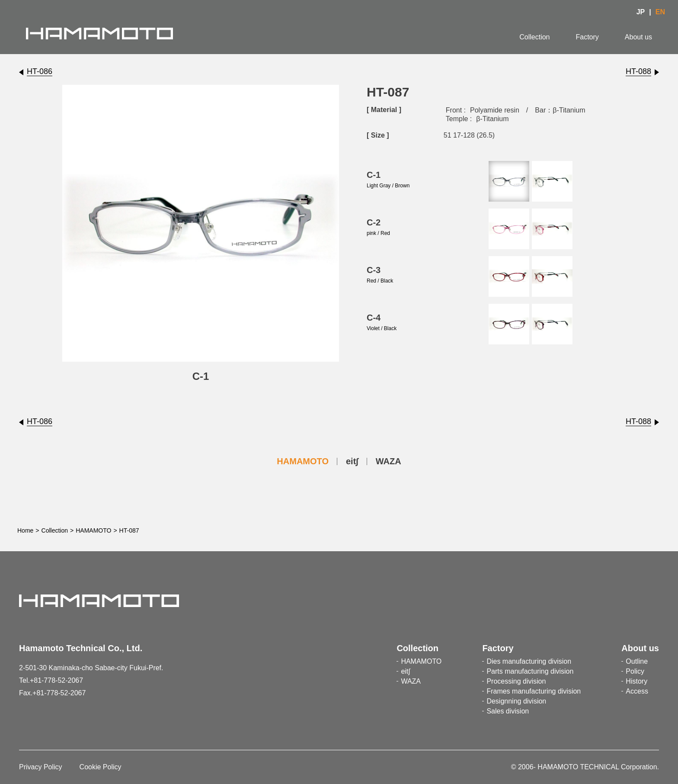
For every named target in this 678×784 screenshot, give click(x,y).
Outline (637, 661)
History (636, 681)
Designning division (516, 701)
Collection (534, 37)
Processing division (516, 681)
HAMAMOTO (303, 461)
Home (25, 530)
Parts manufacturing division (530, 671)
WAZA (389, 461)
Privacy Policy (41, 767)
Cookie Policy (101, 767)
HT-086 (40, 71)
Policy (635, 671)
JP (641, 12)
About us (638, 37)
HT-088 (638, 71)
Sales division (508, 711)
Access (637, 691)
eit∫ (352, 461)
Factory (587, 37)
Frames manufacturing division (534, 691)
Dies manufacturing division (529, 661)
